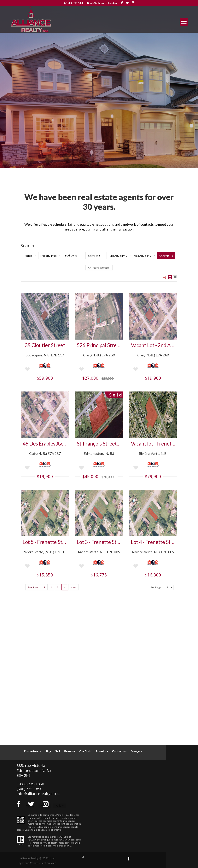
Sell (58, 751)
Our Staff (85, 751)
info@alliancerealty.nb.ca (39, 794)
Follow (59, 806)
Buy (49, 751)
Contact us (119, 751)
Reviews (70, 751)
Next (73, 587)
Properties (31, 751)
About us (102, 751)
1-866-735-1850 (75, 3)
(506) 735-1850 (29, 789)
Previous (33, 587)
